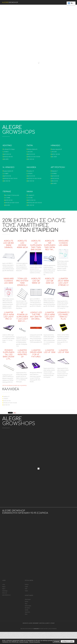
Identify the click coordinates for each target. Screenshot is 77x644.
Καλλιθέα (27, 610)
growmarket (36, 623)
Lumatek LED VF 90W (63, 351)
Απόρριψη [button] (57, 641)
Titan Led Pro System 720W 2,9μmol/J (22, 282)
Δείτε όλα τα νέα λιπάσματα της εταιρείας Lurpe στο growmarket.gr (15, 385)
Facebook (27, 584)
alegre (30, 623)
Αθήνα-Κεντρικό (28, 599)
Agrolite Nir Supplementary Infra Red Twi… (50, 245)
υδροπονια (42, 623)
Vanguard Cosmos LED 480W (63, 243)
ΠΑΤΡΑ (30, 146)
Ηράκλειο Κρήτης (28, 606)
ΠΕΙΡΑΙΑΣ (7, 192)
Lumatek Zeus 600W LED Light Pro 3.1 (50, 316)
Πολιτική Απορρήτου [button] (35, 642)
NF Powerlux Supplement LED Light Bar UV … (22, 317)
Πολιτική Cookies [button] (24, 642)
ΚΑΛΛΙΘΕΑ (31, 167)
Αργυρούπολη (27, 612)
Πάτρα (26, 604)
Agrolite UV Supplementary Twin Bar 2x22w (36, 245)
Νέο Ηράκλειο (27, 608)
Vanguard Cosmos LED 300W (9, 281)
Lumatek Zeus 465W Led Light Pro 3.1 (9, 316)
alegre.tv (4, 589)
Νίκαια (26, 614)
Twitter (26, 589)
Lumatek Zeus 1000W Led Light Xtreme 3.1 (63, 282)
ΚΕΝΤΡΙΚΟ (7, 146)
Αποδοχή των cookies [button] (68, 641)
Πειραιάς (27, 601)
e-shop (4, 584)
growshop (25, 623)
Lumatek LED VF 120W (50, 351)
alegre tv (48, 623)
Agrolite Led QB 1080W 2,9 (36, 281)
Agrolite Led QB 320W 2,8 (50, 281)
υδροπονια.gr (5, 591)
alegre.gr (4, 587)
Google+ (26, 587)
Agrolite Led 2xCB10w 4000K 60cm (22, 244)
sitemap (52, 623)
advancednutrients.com (6, 595)
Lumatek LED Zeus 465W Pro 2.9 (22, 353)
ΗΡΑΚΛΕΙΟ (55, 146)
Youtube (26, 591)
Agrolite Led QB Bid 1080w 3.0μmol (9, 244)
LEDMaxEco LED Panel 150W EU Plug (63, 316)
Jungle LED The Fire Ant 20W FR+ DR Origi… (36, 316)
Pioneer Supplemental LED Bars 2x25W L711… (9, 355)
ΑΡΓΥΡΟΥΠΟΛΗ (58, 167)
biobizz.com (5, 593)
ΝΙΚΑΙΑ (30, 192)
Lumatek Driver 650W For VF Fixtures (36, 353)
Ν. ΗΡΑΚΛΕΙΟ (9, 167)
